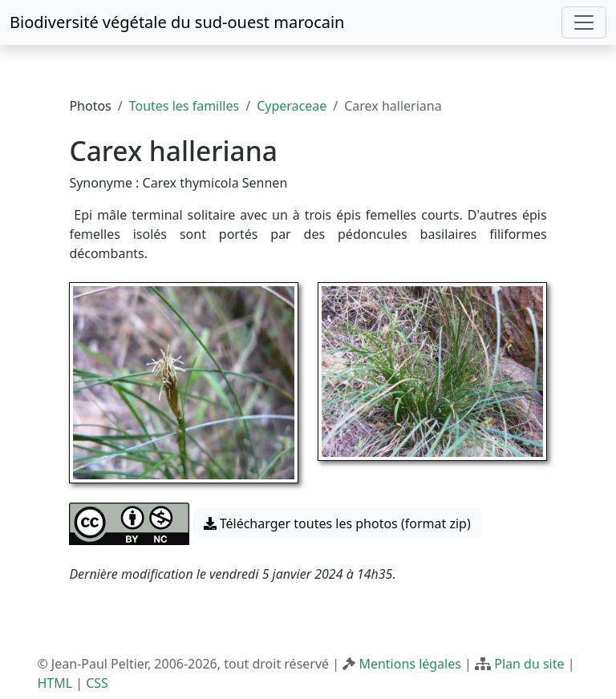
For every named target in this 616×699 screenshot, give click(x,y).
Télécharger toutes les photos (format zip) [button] (337, 523)
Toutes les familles (184, 106)
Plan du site (529, 664)
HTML (55, 683)
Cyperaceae (292, 106)
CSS (97, 683)
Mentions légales (410, 664)
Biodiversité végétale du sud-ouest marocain (177, 22)
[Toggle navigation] (584, 22)
